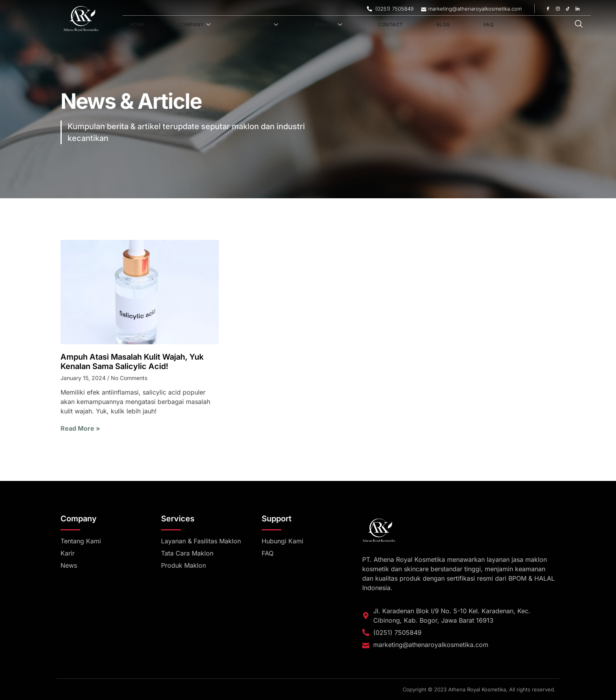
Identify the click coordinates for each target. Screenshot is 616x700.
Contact (343, 25)
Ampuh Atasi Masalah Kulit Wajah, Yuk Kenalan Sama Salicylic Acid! (132, 362)
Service (291, 25)
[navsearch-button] (579, 24)
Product (236, 25)
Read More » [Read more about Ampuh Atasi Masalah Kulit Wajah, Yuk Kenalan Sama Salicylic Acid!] (80, 428)
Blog (384, 25)
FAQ (417, 25)
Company (178, 25)
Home (131, 25)
